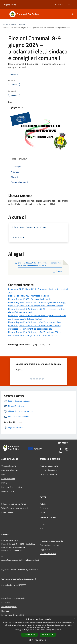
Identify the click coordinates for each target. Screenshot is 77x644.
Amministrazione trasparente (13, 598)
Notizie (22, 24)
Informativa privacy (9, 607)
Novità (14, 24)
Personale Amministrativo (12, 487)
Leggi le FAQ (45, 549)
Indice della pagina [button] (19, 159)
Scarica (57, 271)
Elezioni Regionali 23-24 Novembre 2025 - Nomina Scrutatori (36, 306)
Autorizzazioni (7, 512)
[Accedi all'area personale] (62, 5)
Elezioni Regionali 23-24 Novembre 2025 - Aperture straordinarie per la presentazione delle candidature (37, 317)
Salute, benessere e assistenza (14, 504)
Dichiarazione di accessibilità (13, 615)
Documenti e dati (8, 491)
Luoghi (43, 524)
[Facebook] (61, 449)
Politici (4, 483)
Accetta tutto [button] (29, 635)
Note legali (6, 611)
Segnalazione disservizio (50, 545)
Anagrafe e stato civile (49, 466)
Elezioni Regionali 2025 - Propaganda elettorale (29, 299)
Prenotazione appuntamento (51, 541)
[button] (39, 640)
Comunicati (44, 508)
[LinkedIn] (61, 453)
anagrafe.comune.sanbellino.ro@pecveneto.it (20, 560)
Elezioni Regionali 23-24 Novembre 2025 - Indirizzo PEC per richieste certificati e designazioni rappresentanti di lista (35, 334)
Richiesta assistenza (48, 554)
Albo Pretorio (7, 602)
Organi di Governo (9, 466)
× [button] (74, 618)
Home (5, 24)
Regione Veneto (10, 5)
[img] (65, 158)
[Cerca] (72, 14)
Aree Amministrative (10, 470)
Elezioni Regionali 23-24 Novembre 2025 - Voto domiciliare (35, 322)
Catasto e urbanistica (48, 474)
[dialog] (38, 630)
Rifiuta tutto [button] (48, 635)
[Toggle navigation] (5, 14)
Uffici (3, 474)
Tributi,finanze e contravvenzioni (15, 508)
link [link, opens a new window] (61, 630)
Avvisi (42, 512)
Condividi (14, 75)
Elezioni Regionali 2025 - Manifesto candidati (28, 296)
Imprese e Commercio (49, 470)
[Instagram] (67, 449)
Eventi (43, 528)
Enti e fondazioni (8, 479)
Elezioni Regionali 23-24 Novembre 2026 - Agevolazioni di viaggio (38, 302)
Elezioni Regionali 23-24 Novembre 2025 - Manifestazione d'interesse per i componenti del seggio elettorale (34, 327)
